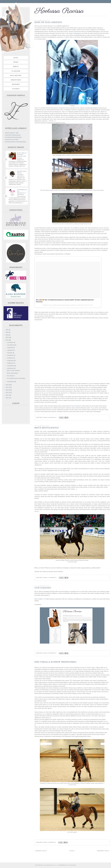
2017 (7, 340)
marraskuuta (11, 345)
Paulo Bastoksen (76, 406)
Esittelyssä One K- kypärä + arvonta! (22, 174)
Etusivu (72, 851)
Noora (16, 62)
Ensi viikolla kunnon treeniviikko (55, 662)
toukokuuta (11, 361)
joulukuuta (10, 342)
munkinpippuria (77, 33)
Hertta (16, 66)
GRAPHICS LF (72, 645)
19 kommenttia (52, 417)
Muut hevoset (16, 75)
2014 (7, 390)
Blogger (73, 865)
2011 (7, 398)
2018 (7, 337)
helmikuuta (11, 368)
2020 (7, 332)
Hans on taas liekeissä (48, 22)
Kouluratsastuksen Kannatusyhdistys (16, 142)
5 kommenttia (52, 842)
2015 (7, 387)
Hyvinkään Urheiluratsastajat (13, 137)
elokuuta (10, 353)
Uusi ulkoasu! (43, 588)
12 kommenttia (52, 578)
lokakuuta (10, 348)
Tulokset (16, 89)
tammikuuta (11, 382)
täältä (75, 562)
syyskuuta (10, 350)
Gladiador (16, 71)
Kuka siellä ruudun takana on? (22, 155)
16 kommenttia (52, 653)
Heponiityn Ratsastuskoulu (13, 135)
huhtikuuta (10, 363)
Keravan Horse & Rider (12, 140)
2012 (7, 395)
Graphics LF (42, 599)
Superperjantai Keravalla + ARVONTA (22, 192)
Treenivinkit (16, 80)
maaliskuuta (11, 366)
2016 (7, 385)
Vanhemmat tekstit (103, 851)
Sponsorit (16, 84)
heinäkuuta (10, 355)
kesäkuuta (10, 358)
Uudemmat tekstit (41, 851)
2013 (7, 393)
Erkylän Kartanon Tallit (12, 133)
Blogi (16, 58)
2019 (7, 335)
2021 (7, 330)
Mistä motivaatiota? (47, 428)
